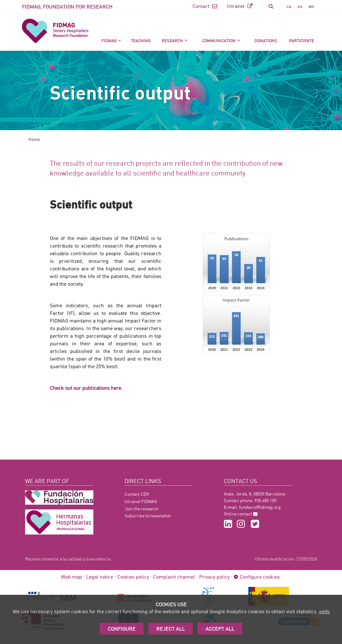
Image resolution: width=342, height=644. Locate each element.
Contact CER (137, 494)
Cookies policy (133, 577)
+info (324, 611)
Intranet (240, 6)
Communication (219, 41)
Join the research (141, 509)
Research (172, 41)
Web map (71, 577)
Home (34, 139)
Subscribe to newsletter (148, 516)
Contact (205, 6)
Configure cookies (257, 577)
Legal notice (100, 577)
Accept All (220, 629)
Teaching (141, 41)
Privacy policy (214, 577)
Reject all (171, 629)
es (300, 6)
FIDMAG (109, 41)
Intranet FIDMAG (141, 501)
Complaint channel (174, 577)
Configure (122, 629)
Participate (302, 41)
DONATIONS (266, 41)
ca (289, 6)
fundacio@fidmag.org (260, 507)
